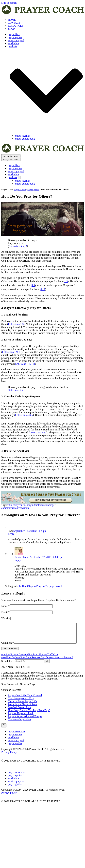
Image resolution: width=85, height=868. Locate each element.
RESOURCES (16, 26)
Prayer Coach (20, 189)
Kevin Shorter (22, 557)
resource (17, 508)
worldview (14, 43)
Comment (8, 624)
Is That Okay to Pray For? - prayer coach (41, 586)
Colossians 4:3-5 (24, 415)
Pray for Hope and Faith (21, 720)
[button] (46, 91)
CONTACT (14, 23)
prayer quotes (15, 37)
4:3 (33, 285)
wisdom (25, 508)
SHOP (11, 29)
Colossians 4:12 (38, 433)
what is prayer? (16, 40)
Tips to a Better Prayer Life (22, 708)
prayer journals (22, 136)
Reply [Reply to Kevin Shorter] (18, 560)
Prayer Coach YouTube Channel (25, 702)
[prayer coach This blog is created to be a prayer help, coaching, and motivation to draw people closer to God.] (43, 14)
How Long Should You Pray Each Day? (29, 717)
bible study (13, 505)
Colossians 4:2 (16, 390)
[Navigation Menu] (11, 156)
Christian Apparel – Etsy (21, 705)
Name (5, 606)
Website (6, 618)
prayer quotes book (25, 139)
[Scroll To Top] (4, 732)
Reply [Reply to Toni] (11, 534)
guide (33, 505)
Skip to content (9, 3)
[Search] (29, 668)
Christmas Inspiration (19, 726)
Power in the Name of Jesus (23, 711)
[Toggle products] (19, 178)
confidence (24, 505)
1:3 (66, 281)
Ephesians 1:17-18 (25, 364)
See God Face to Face (19, 714)
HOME (12, 20)
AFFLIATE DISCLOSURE (29, 771)
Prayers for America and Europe (25, 723)
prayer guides (33, 189)
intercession (42, 505)
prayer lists (14, 34)
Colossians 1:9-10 (12, 352)
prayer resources (17, 738)
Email (5, 612)
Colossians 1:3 (16, 324)
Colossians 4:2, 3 (18, 246)
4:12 (43, 289)
